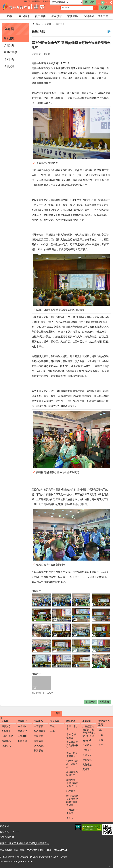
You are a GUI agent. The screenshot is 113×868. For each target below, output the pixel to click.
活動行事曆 (11, 52)
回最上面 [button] (104, 702)
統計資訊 (9, 66)
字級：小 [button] (99, 3)
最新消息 (9, 38)
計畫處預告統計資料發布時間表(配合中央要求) (89, 731)
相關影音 (36, 674)
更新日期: (5, 832)
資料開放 (87, 769)
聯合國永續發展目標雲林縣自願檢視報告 (72, 800)
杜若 (101, 735)
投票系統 (39, 751)
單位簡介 (24, 16)
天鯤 (101, 740)
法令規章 (56, 16)
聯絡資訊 (22, 741)
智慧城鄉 (87, 760)
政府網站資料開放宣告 (38, 843)
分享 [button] (111, 3)
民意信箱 (39, 741)
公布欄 (8, 16)
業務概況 (22, 731)
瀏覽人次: (5, 837)
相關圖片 (36, 591)
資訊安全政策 (7, 843)
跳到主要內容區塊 (1, 1)
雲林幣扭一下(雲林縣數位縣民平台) (72, 783)
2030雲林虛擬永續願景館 (72, 764)
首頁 (38, 24)
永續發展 (87, 745)
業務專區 (73, 16)
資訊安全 (87, 755)
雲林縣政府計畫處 (23, 7)
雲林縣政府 (47, 1)
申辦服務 (39, 736)
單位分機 (5, 826)
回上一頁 (91, 702)
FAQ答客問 (40, 731)
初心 (101, 730)
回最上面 (110, 866)
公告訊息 (9, 45)
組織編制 (22, 736)
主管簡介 (22, 726)
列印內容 (109, 32)
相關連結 (89, 16)
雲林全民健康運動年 (72, 755)
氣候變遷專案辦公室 (72, 774)
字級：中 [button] (103, 3)
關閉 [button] (58, 713)
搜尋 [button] (95, 8)
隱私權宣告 (20, 843)
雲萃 (101, 745)
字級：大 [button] (106, 3)
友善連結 (87, 765)
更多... (70, 818)
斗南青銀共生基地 (72, 811)
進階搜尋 (105, 8)
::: (2, 22)
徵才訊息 (9, 59)
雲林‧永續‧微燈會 (72, 736)
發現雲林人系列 (105, 16)
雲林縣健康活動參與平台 (72, 745)
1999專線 (39, 746)
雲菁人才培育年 (72, 728)
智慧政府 (87, 750)
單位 (52, 726)
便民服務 (40, 16)
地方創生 (71, 791)
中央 (52, 731)
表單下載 (39, 726)
